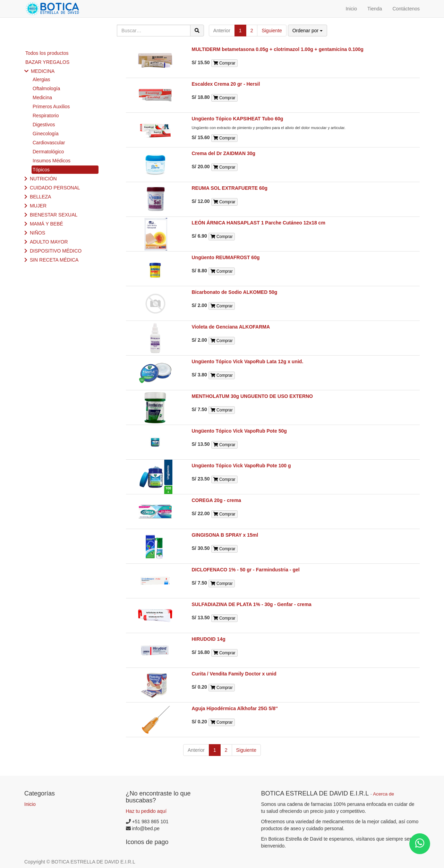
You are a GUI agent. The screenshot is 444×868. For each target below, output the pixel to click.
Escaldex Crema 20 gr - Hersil (226, 84)
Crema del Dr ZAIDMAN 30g (224, 153)
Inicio (30, 804)
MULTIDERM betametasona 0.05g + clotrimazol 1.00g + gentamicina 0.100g (278, 49)
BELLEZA (40, 197)
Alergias (41, 79)
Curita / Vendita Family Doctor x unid (234, 674)
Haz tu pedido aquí (146, 811)
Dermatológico (48, 152)
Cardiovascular (49, 143)
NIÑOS (37, 233)
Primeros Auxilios (51, 107)
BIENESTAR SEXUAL (54, 215)
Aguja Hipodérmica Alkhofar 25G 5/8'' (235, 708)
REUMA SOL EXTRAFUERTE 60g (230, 188)
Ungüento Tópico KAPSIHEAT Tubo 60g (238, 119)
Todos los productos (47, 53)
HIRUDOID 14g (209, 639)
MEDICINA (43, 71)
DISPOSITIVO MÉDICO (56, 251)
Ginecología (46, 134)
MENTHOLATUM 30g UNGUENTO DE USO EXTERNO (253, 396)
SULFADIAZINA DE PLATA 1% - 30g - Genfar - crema (252, 604)
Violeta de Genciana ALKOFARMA (231, 327)
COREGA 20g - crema (217, 500)
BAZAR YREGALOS (47, 62)
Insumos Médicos (52, 161)
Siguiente (272, 31)
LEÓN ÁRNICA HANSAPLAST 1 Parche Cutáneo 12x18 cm (259, 223)
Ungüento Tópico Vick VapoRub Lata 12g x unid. (248, 361)
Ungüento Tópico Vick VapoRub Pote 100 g (241, 466)
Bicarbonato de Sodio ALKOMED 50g (235, 292)
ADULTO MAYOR (49, 242)
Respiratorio (46, 116)
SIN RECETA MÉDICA (54, 260)
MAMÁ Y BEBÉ (46, 224)
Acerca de (383, 794)
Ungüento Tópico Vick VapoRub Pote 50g (239, 431)
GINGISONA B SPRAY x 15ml (225, 535)
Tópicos (41, 170)
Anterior (222, 31)
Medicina (42, 97)
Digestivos (44, 125)
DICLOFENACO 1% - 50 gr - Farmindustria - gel (246, 570)
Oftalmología (46, 88)
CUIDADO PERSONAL (55, 188)
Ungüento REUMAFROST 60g (226, 257)
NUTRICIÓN (43, 179)
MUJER (38, 206)
